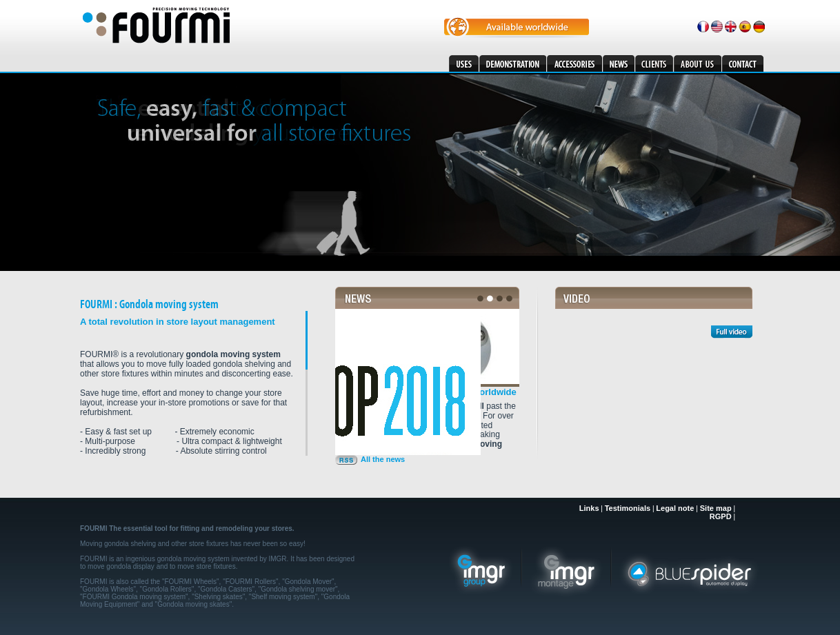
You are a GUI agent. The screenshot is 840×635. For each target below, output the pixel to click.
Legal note (676, 508)
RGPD (721, 516)
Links (589, 508)
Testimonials (628, 508)
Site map (716, 508)
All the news (383, 459)
